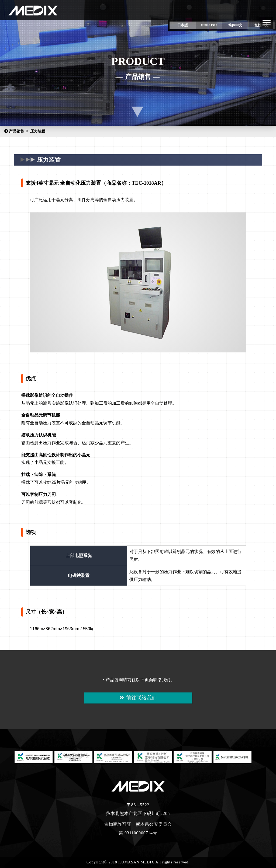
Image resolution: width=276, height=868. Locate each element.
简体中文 (235, 25)
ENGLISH (209, 25)
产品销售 (14, 131)
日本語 (183, 25)
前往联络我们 (138, 698)
